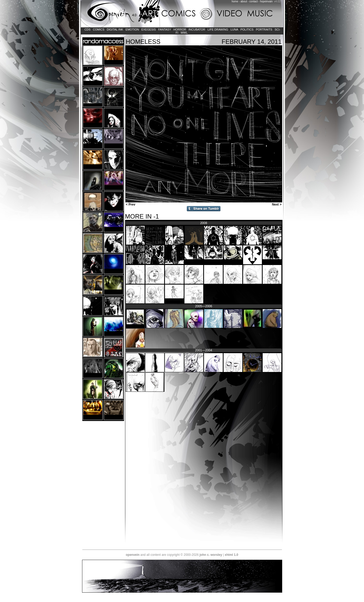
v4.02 (277, 1)
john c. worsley (211, 555)
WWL (184, 33)
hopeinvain (266, 1)
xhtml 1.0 (231, 555)
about (244, 1)
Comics (98, 29)
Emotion (132, 29)
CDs (87, 29)
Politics (247, 29)
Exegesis (149, 29)
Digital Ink (115, 29)
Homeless (143, 42)
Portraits (264, 29)
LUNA (234, 29)
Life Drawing (218, 29)
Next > (277, 204)
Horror (180, 29)
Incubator (197, 29)
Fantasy (165, 29)
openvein (133, 555)
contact (254, 1)
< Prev (130, 204)
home (235, 1)
